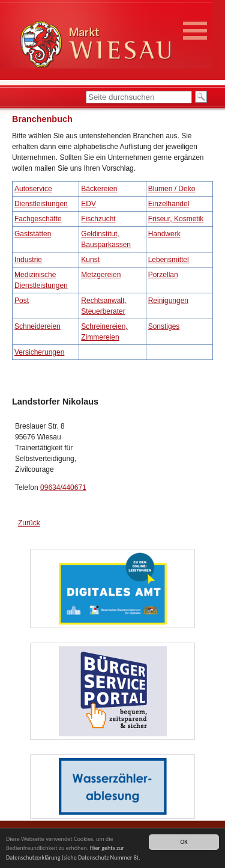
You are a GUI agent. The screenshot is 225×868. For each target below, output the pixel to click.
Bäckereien (99, 189)
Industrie (28, 260)
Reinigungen (168, 301)
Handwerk (164, 234)
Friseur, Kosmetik (176, 219)
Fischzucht (98, 219)
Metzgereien (101, 275)
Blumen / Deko (172, 189)
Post (22, 301)
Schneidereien (37, 326)
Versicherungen (39, 352)
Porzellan (163, 275)
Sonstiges (164, 326)
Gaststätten (33, 234)
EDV (88, 204)
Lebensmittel (169, 260)
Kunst (90, 260)
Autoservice (33, 189)
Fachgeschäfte (38, 219)
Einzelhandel (169, 204)
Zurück (29, 523)
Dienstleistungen (41, 204)
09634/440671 (63, 487)
